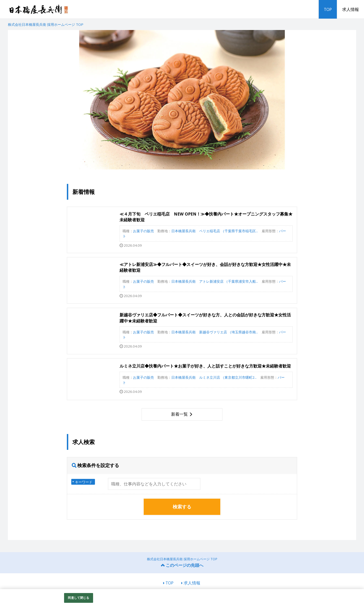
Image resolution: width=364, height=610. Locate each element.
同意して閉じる (78, 598)
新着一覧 (179, 414)
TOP (328, 9)
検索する (182, 507)
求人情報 (351, 9)
